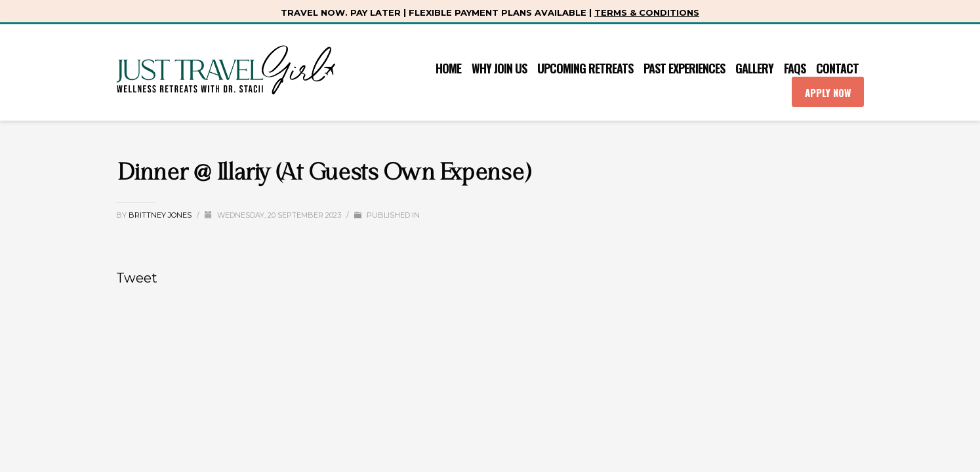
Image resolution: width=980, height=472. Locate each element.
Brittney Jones (161, 215)
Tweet (137, 278)
